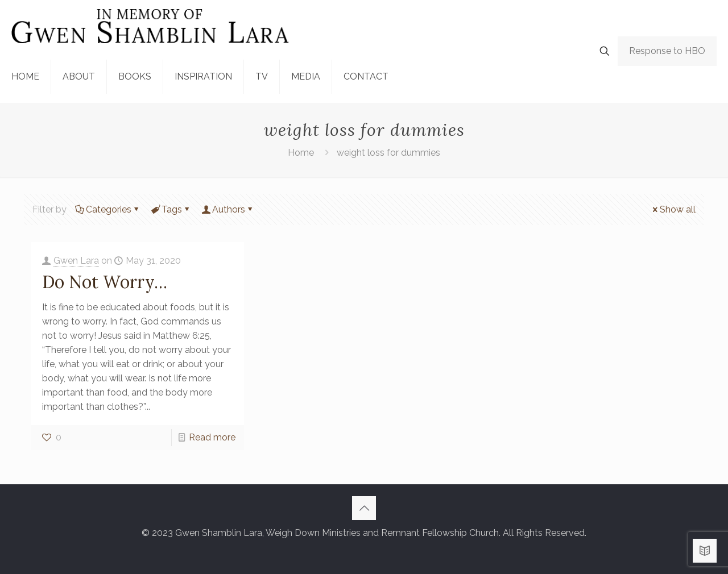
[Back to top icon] (364, 508)
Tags (171, 209)
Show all (673, 209)
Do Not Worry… (105, 282)
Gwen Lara (76, 261)
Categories (108, 209)
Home (301, 153)
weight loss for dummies (388, 153)
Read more (212, 437)
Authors (228, 209)
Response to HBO (667, 51)
